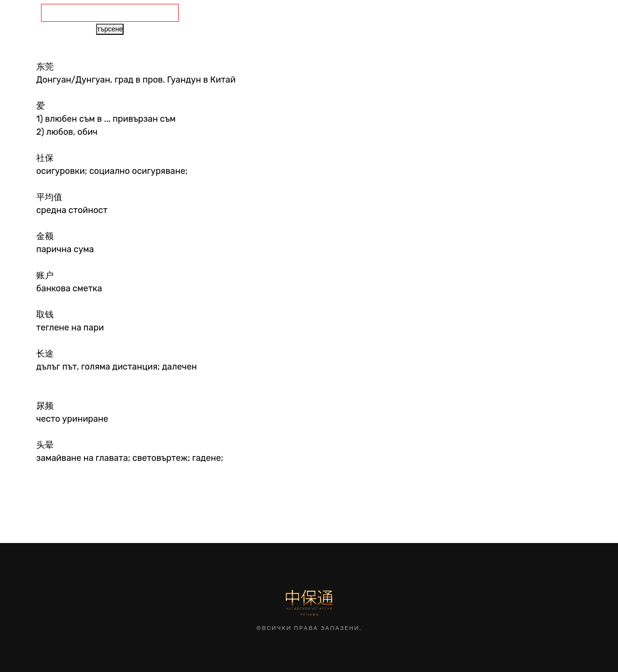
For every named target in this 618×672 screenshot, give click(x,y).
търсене (110, 29)
